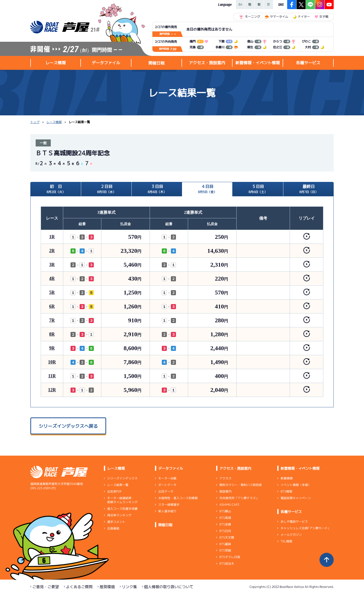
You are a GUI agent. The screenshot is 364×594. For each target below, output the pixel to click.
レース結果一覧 (118, 485)
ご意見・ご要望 (46, 587)
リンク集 (129, 587)
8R (52, 334)
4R (52, 279)
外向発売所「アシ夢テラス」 (239, 498)
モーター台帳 (167, 478)
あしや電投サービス (294, 522)
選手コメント (116, 522)
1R (52, 237)
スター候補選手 (169, 505)
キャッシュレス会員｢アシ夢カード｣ (305, 528)
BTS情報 (286, 491)
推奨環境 (107, 587)
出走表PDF (115, 491)
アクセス (225, 478)
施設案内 (225, 491)
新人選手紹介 (167, 511)
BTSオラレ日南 (230, 557)
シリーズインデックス (122, 478)
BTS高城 (225, 518)
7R (52, 320)
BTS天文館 (227, 537)
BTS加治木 (227, 564)
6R (52, 306)
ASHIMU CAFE (229, 505)
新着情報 (287, 478)
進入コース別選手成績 (122, 509)
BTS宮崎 (225, 550)
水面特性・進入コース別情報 (178, 498)
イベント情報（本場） (296, 485)
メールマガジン (291, 535)
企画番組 (113, 528)
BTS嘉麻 (225, 544)
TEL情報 (286, 541)
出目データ (166, 491)
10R (52, 362)
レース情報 (54, 122)
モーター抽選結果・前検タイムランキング (122, 500)
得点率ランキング (119, 515)
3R (52, 265)
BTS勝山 (225, 511)
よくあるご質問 (79, 587)
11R (52, 376)
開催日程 (156, 63)
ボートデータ (167, 485)
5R (52, 292)
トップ (35, 122)
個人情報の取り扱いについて (169, 587)
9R (52, 348)
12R (52, 390)
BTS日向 (225, 531)
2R (52, 251)
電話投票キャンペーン (296, 498)
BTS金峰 (225, 524)
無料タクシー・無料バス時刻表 (241, 485)
